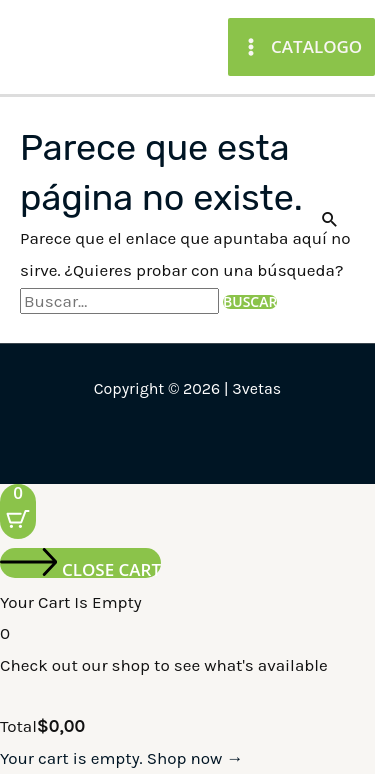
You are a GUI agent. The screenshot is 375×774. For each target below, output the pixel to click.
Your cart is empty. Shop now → (121, 758)
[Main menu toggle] (301, 46)
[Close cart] (80, 563)
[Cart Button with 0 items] (18, 511)
